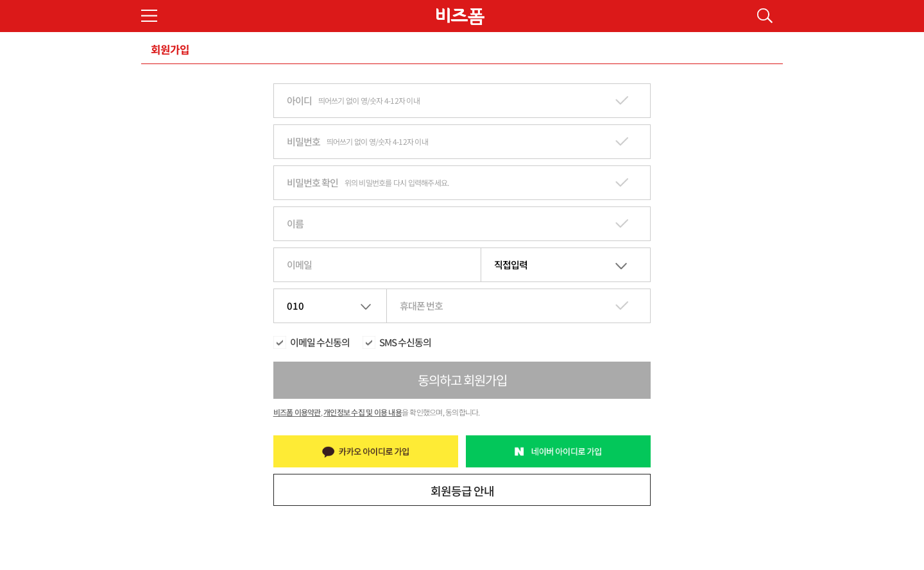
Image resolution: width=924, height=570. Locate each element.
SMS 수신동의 (405, 342)
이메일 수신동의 (320, 342)
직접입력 (511, 264)
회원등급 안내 (462, 490)
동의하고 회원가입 (462, 380)
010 (295, 306)
